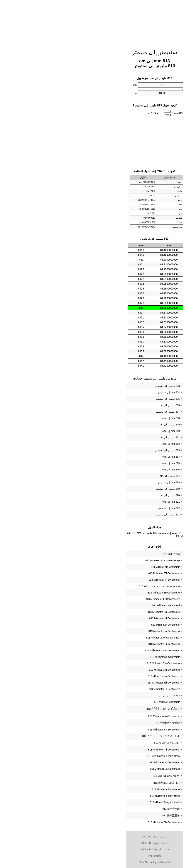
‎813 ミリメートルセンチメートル (104, 736)
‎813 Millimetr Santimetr (110, 702)
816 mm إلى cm (114, 470)
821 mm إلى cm (114, 502)
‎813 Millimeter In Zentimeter (107, 580)
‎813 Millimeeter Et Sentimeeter (106, 599)
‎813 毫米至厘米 (114, 815)
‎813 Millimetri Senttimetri (109, 605)
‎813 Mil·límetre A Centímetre (107, 716)
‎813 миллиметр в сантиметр (106, 756)
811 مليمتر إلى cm (113, 437)
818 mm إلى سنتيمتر (112, 482)
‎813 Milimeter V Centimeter (108, 762)
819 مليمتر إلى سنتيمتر (110, 489)
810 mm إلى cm (114, 431)
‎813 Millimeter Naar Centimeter (105, 650)
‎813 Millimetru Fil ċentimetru (107, 644)
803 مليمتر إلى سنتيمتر (110, 386)
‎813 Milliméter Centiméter (108, 625)
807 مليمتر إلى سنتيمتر (110, 412)
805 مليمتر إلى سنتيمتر (110, 399)
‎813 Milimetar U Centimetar (107, 618)
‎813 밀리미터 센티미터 (110, 743)
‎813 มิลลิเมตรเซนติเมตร (109, 776)
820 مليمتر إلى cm (113, 495)
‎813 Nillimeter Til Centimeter (107, 573)
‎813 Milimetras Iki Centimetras (106, 638)
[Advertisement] (98, 22)
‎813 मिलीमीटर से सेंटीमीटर (110, 723)
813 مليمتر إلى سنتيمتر (110, 450)
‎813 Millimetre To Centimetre (107, 822)
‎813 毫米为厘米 (114, 809)
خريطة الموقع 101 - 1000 (98, 843)
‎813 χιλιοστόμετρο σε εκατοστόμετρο (102, 586)
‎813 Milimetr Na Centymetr (108, 657)
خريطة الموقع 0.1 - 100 (97, 837)
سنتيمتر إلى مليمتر (97, 52)
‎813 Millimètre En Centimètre (107, 612)
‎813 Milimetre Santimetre (109, 789)
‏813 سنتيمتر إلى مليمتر (110, 695)
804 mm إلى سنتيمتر (112, 392)
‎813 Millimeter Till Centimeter (107, 683)
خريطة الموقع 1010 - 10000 (97, 849)
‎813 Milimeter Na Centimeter (107, 676)
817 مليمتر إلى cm (113, 476)
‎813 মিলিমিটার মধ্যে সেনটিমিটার (106, 709)
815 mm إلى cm (114, 463)
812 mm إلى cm (114, 444)
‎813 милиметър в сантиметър (105, 560)
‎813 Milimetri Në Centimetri (108, 769)
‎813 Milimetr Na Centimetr (108, 567)
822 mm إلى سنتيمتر (112, 508)
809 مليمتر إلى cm (113, 425)
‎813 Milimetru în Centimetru (107, 670)
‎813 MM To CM (114, 554)
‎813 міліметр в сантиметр (108, 796)
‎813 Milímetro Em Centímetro (106, 663)
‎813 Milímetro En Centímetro (107, 593)
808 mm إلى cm (114, 418)
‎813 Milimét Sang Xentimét (108, 802)
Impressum (97, 856)
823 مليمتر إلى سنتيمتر (110, 515)
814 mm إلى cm (114, 457)
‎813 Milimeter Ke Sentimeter (107, 730)
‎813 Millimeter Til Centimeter (107, 750)
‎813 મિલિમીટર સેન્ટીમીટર (109, 783)
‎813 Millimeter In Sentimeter (107, 689)
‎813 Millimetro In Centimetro (107, 631)
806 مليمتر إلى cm (113, 405)
